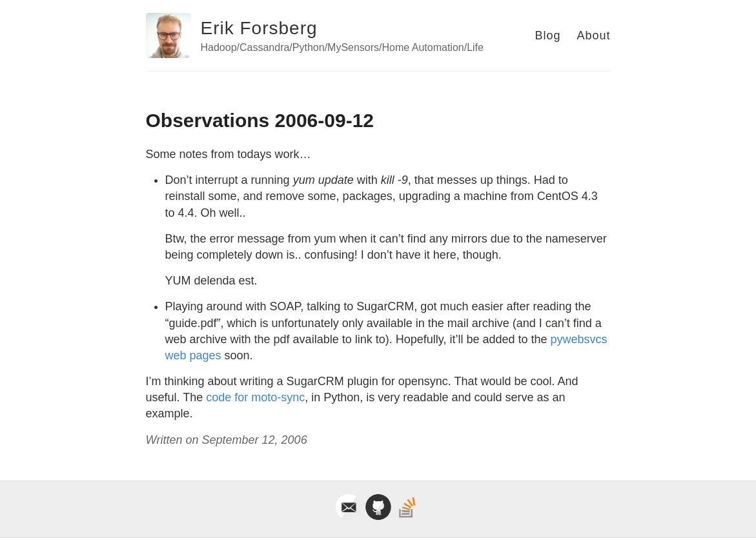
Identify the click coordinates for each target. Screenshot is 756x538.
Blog (547, 35)
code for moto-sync (255, 397)
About (593, 35)
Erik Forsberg (259, 28)
